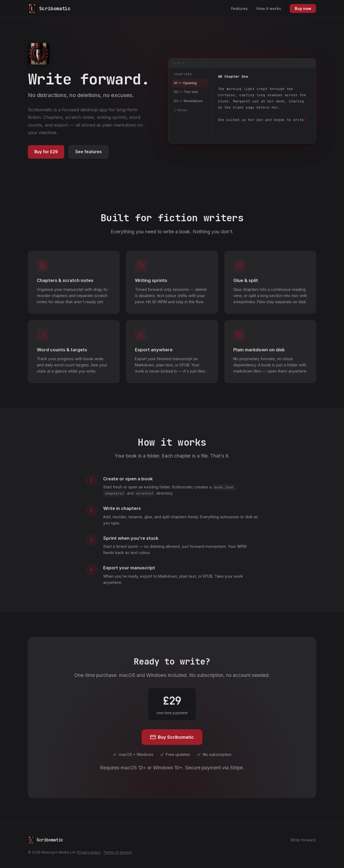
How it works (269, 8)
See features (89, 152)
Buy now (303, 8)
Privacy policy (89, 852)
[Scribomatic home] (49, 9)
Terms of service (118, 852)
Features (239, 8)
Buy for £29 (46, 152)
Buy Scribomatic (172, 737)
